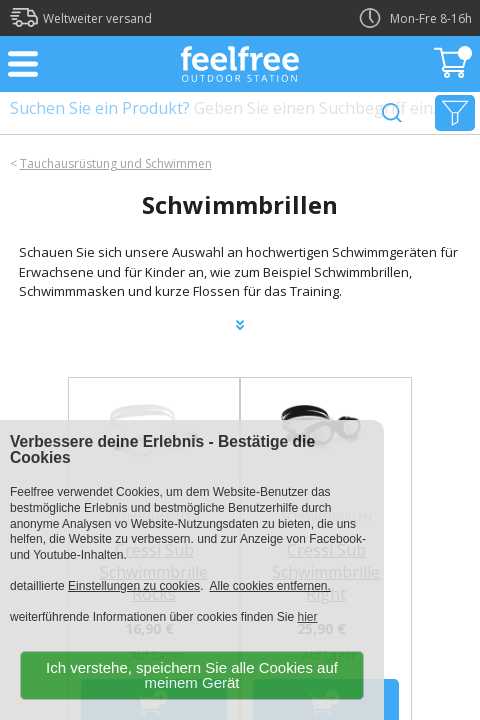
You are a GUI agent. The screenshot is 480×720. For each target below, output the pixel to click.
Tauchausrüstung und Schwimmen (116, 163)
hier (308, 617)
